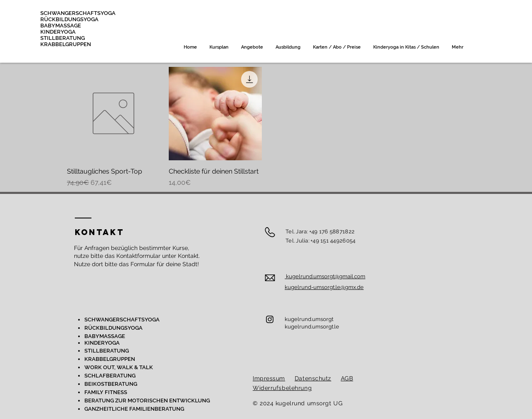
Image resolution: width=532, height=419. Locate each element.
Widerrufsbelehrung (282, 388)
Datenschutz (313, 378)
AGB (347, 378)
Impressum (269, 378)
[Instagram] (270, 319)
